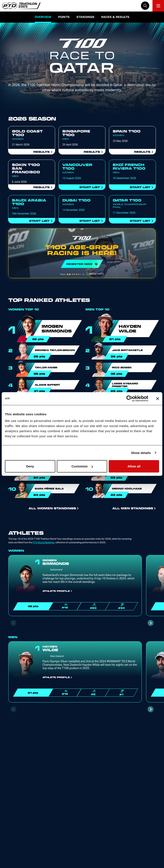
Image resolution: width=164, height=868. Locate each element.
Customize (82, 466)
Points (64, 17)
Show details (141, 453)
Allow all (134, 466)
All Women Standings (54, 508)
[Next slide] (151, 623)
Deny (30, 466)
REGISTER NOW (82, 253)
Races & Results (115, 17)
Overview (43, 17)
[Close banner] (158, 398)
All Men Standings (134, 508)
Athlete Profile (57, 591)
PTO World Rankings (44, 542)
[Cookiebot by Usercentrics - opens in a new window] (130, 398)
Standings (85, 17)
